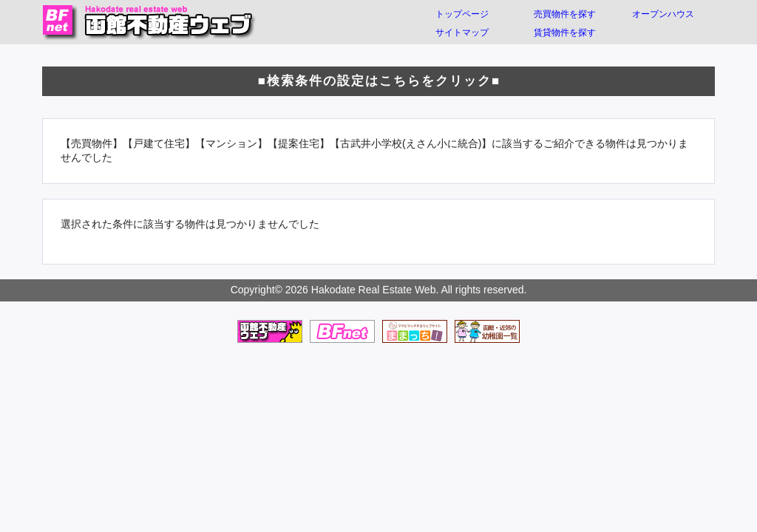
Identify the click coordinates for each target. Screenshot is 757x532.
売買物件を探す (565, 14)
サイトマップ (462, 33)
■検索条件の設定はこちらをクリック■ (379, 81)
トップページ (462, 14)
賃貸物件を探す (565, 33)
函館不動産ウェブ (149, 22)
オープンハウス (663, 14)
